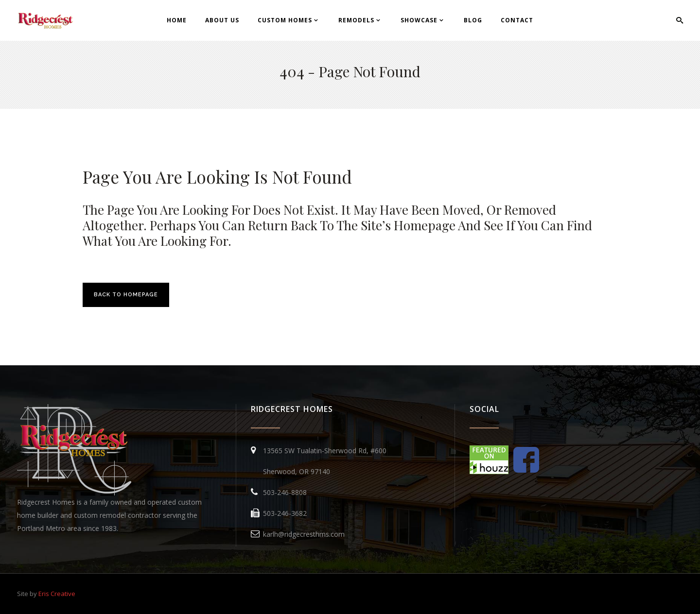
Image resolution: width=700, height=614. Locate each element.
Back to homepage (126, 295)
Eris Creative (57, 594)
